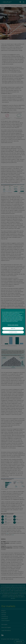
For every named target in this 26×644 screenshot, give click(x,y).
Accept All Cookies (13, 332)
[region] (13, 322)
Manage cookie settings (13, 325)
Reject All (13, 328)
